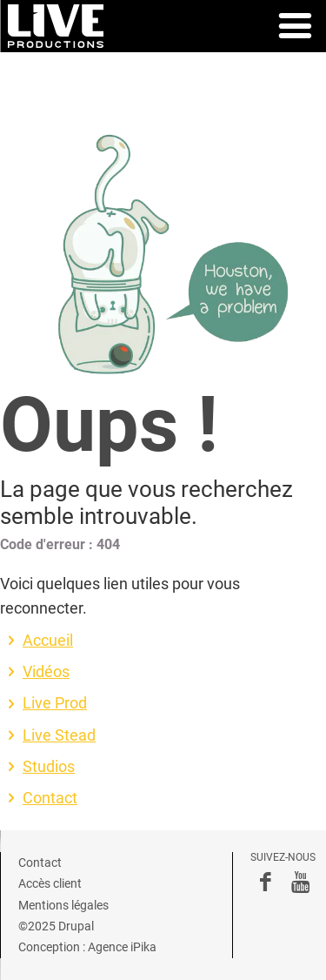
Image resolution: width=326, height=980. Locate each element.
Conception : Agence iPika (87, 947)
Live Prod (55, 703)
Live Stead (59, 735)
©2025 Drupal (56, 926)
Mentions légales (63, 905)
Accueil (48, 641)
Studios (49, 767)
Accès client (50, 883)
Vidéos (46, 672)
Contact (50, 798)
